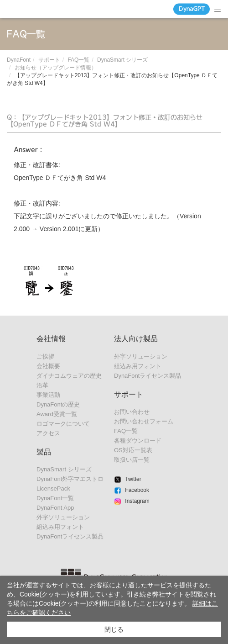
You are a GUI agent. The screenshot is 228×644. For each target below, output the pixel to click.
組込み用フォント (60, 527)
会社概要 (48, 366)
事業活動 (48, 395)
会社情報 (51, 339)
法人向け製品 (136, 339)
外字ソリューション (63, 517)
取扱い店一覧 (132, 460)
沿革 (42, 385)
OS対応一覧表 (133, 450)
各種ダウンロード (138, 441)
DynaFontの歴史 (58, 404)
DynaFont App (55, 508)
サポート (49, 60)
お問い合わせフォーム (144, 421)
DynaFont (19, 60)
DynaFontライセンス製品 (70, 536)
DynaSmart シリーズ (122, 60)
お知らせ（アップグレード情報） (56, 68)
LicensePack (53, 488)
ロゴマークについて (63, 424)
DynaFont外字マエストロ (70, 479)
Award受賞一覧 (57, 414)
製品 (44, 452)
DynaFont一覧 (55, 498)
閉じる (114, 629)
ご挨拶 (45, 356)
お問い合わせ (132, 412)
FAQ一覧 (78, 60)
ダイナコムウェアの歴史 (69, 376)
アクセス (48, 433)
